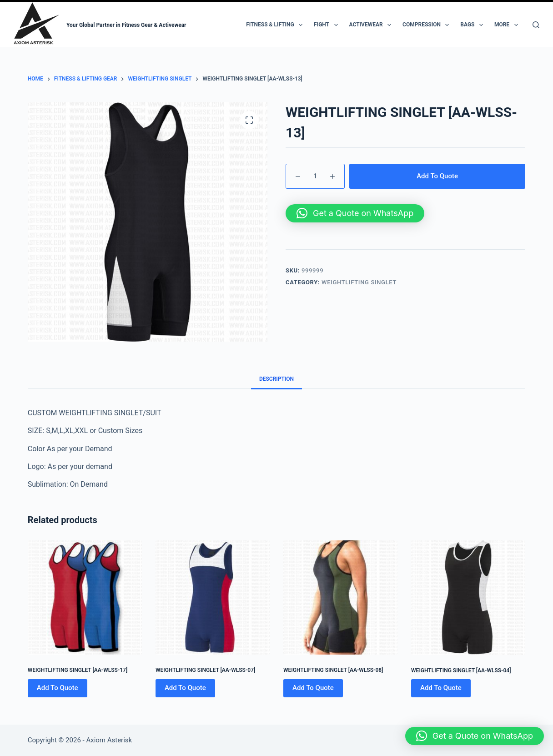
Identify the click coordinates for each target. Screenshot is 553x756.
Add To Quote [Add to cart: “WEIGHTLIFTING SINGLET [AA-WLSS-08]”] (313, 688)
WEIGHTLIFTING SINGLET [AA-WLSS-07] (205, 670)
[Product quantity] (315, 176)
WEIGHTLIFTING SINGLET (359, 282)
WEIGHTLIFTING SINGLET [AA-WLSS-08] (333, 670)
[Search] (536, 25)
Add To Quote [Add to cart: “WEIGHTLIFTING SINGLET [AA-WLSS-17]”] (58, 688)
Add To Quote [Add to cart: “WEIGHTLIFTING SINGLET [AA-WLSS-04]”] (441, 688)
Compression (427, 25)
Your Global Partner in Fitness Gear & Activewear (126, 25)
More (508, 25)
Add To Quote (437, 176)
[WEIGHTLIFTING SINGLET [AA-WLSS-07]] (213, 597)
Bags (473, 25)
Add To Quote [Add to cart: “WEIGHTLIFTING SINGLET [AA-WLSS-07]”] (185, 688)
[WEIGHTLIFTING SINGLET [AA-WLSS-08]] (340, 597)
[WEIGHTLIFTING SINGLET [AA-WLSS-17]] (85, 597)
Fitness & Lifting (276, 25)
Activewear (372, 25)
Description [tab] (276, 379)
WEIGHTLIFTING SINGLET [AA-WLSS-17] (78, 670)
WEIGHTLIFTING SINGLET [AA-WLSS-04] (461, 670)
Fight (327, 25)
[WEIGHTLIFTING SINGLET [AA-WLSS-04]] (468, 597)
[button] (355, 213)
